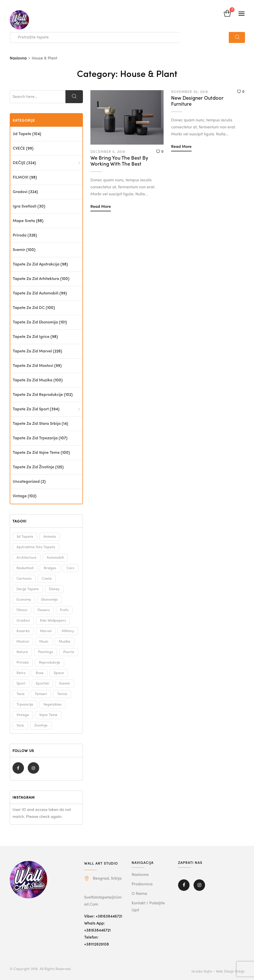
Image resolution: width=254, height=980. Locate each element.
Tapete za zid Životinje (33, 467)
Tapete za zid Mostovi (33, 366)
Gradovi (20, 192)
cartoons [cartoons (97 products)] (24, 579)
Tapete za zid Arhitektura (36, 279)
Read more (101, 207)
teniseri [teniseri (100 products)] (41, 694)
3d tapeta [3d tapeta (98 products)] (25, 537)
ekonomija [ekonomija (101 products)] (49, 600)
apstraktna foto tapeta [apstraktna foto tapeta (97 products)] (36, 547)
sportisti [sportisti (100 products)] (42, 684)
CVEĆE (19, 149)
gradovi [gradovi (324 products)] (23, 621)
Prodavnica (142, 884)
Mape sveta (24, 221)
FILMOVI (21, 178)
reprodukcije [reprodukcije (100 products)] (50, 663)
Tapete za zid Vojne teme (36, 453)
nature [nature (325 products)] (22, 652)
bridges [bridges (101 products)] (50, 568)
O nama (139, 894)
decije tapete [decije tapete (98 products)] (28, 589)
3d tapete (22, 134)
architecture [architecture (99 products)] (26, 558)
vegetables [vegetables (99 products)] (52, 705)
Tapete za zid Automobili (36, 293)
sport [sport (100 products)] (21, 684)
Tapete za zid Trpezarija (35, 438)
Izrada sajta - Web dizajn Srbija (218, 972)
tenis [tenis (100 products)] (20, 694)
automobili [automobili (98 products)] (55, 558)
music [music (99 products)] (44, 642)
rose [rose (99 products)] (40, 673)
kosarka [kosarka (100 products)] (23, 631)
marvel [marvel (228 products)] (46, 631)
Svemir (19, 250)
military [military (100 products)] (68, 631)
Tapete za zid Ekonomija (35, 322)
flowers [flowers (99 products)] (44, 610)
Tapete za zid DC (29, 308)
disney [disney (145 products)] (54, 589)
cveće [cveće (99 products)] (47, 579)
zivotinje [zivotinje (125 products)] (41, 726)
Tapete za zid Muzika (33, 380)
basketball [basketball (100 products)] (25, 568)
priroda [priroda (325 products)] (23, 663)
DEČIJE (19, 163)
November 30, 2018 (190, 92)
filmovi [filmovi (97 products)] (22, 610)
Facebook (18, 768)
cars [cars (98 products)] (70, 568)
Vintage (20, 496)
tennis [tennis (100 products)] (62, 694)
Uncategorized (26, 482)
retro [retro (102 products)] (21, 673)
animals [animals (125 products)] (50, 537)
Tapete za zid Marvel (32, 351)
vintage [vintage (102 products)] (23, 715)
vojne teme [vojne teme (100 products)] (48, 715)
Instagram (33, 768)
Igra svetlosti (25, 207)
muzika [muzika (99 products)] (65, 642)
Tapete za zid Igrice (31, 337)
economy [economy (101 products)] (24, 600)
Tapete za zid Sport (31, 409)
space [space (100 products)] (59, 673)
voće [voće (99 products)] (20, 726)
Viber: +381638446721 (103, 917)
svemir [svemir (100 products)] (65, 684)
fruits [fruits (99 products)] (64, 610)
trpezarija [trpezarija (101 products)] (25, 705)
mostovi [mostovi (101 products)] (23, 642)
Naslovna (140, 875)
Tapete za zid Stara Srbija (37, 424)
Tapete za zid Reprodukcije (38, 395)
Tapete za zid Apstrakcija (36, 264)
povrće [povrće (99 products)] (69, 652)
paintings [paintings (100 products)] (46, 652)
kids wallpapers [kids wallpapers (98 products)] (53, 621)
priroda (20, 236)
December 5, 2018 (108, 152)
